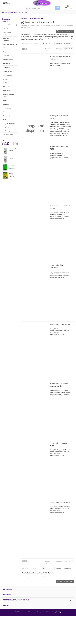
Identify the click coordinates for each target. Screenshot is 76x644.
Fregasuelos (6, 56)
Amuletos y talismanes (6, 39)
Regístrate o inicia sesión (65, 31)
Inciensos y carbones (8, 71)
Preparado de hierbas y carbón (9, 96)
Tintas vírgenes (7, 108)
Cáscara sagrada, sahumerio (12, 175)
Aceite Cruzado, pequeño (13, 158)
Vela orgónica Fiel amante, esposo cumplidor (59, 385)
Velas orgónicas (9, 131)
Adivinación (6, 29)
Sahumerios (6, 104)
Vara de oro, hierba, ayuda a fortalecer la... (13, 167)
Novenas (5, 79)
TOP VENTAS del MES (6, 142)
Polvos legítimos (7, 87)
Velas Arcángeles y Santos (10, 124)
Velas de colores (9, 128)
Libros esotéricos (7, 75)
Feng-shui (5, 52)
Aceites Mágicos (7, 25)
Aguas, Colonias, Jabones (7, 34)
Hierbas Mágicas (7, 64)
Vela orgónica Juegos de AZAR (58, 444)
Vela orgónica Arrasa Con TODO (59, 148)
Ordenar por (59, 49)
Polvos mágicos (7, 91)
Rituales (5, 100)
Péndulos (5, 83)
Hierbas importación (8, 60)
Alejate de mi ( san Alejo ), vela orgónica (61, 58)
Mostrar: (47, 49)
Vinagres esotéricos (8, 134)
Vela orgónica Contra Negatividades (57, 266)
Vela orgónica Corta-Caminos (60, 324)
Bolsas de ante (7, 48)
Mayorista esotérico (8, 12)
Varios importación (8, 116)
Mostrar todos (68, 43)
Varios (5, 112)
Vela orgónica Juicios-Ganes (60, 502)
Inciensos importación (9, 67)
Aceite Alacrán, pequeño (13, 150)
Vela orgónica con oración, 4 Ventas (60, 207)
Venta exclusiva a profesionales (16, 600)
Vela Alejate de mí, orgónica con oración (60, 117)
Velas (16, 12)
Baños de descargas (8, 44)
